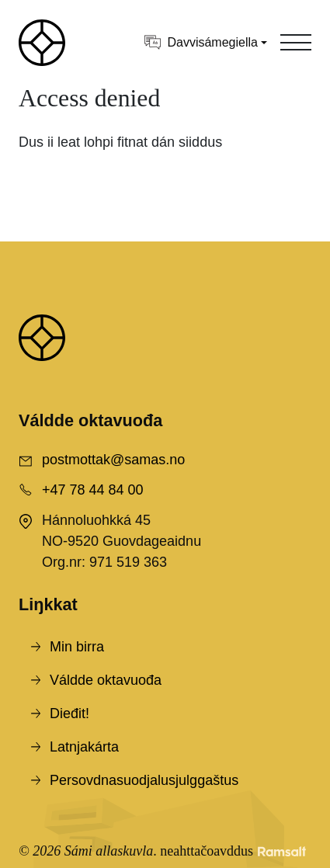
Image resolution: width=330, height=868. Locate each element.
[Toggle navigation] (296, 43)
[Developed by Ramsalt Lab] (282, 851)
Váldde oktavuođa (106, 680)
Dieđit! (69, 713)
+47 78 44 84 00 (93, 490)
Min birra (77, 647)
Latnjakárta (84, 747)
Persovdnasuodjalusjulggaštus (144, 780)
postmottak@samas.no (113, 460)
